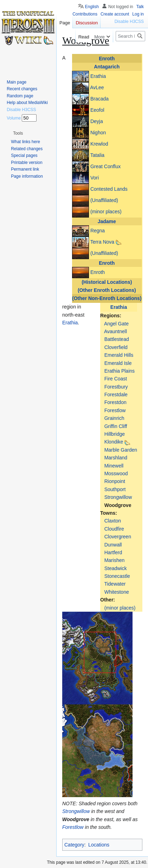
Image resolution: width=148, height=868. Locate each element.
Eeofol (97, 110)
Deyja (97, 121)
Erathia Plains (120, 371)
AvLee (97, 87)
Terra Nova (102, 242)
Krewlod (99, 143)
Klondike (114, 442)
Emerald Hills (119, 355)
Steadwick (116, 568)
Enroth (107, 59)
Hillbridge (115, 434)
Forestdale (116, 395)
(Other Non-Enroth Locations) (107, 298)
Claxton (113, 521)
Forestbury (116, 387)
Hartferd (113, 552)
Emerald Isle (118, 363)
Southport (115, 489)
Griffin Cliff (116, 426)
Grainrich (114, 418)
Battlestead (117, 339)
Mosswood (116, 473)
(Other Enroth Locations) (107, 290)
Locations (99, 845)
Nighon (98, 132)
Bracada (99, 98)
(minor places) (106, 211)
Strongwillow (118, 497)
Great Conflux (105, 166)
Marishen (115, 560)
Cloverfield (116, 347)
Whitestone (117, 592)
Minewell (114, 466)
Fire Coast (116, 379)
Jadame (107, 221)
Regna (98, 231)
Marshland (116, 458)
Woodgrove (118, 505)
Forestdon (115, 402)
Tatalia (97, 155)
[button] (18, 133)
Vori (95, 177)
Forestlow (115, 410)
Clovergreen (118, 537)
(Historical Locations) (107, 282)
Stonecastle (117, 576)
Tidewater (115, 584)
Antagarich (107, 67)
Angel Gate (116, 324)
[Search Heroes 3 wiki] (130, 36)
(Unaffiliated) (104, 200)
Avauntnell (115, 331)
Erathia (98, 76)
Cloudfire (114, 529)
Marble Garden (121, 450)
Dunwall (113, 545)
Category (74, 845)
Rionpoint (115, 481)
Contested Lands (109, 189)
